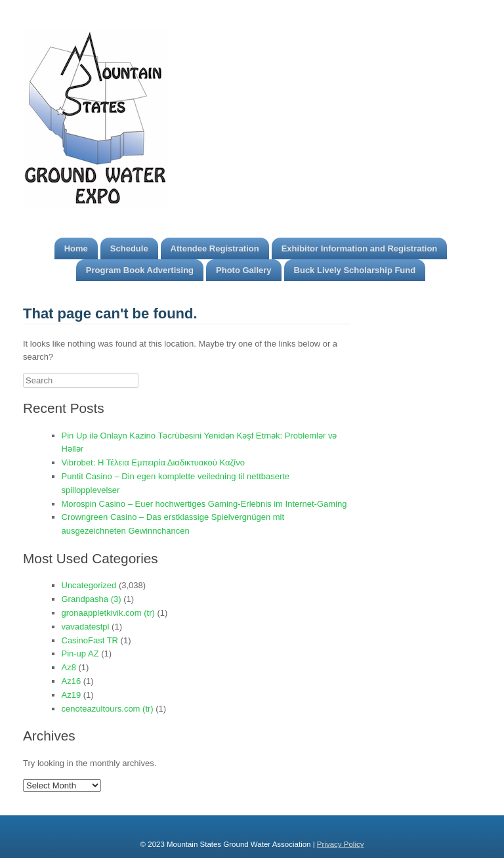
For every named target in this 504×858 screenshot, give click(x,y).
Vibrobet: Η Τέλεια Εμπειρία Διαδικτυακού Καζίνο (153, 462)
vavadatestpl (86, 627)
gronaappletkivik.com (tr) (108, 613)
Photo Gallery (244, 270)
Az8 (69, 667)
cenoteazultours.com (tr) (108, 709)
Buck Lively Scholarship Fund (355, 270)
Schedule (129, 248)
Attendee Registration (215, 248)
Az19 (72, 695)
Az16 (72, 681)
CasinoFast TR (90, 640)
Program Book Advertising (140, 270)
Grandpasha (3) (92, 599)
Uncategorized (89, 585)
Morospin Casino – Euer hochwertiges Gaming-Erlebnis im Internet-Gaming (204, 504)
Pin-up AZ (80, 654)
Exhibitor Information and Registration (360, 248)
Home (76, 248)
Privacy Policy (341, 844)
